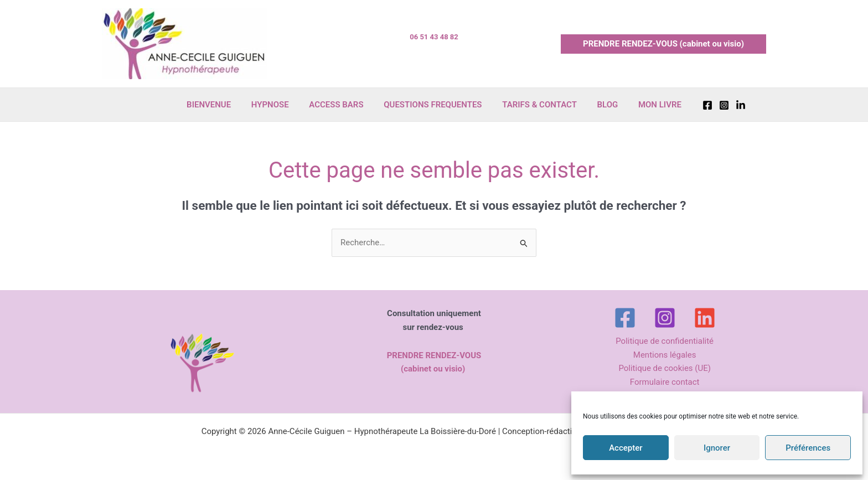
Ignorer (717, 448)
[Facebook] (695, 105)
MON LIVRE (649, 105)
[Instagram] (711, 105)
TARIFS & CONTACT (536, 105)
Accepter (626, 448)
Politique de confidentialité (665, 341)
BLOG (600, 105)
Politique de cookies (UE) (665, 369)
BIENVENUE (220, 105)
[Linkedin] (728, 105)
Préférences (808, 448)
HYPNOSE (277, 105)
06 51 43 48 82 (434, 37)
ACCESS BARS (340, 105)
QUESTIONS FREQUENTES (433, 105)
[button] (663, 44)
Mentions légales (665, 355)
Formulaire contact (665, 382)
